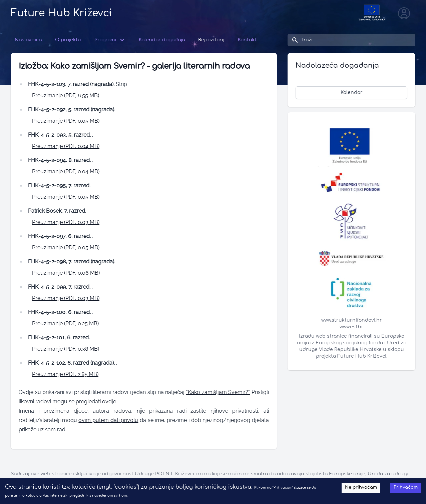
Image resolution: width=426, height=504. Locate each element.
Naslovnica (28, 40)
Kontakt (247, 40)
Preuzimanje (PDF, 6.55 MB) (66, 95)
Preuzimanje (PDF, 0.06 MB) (66, 273)
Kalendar (352, 92)
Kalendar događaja (162, 40)
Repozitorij (211, 40)
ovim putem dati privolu (108, 420)
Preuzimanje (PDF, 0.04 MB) (66, 146)
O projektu (68, 40)
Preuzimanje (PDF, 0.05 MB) (66, 121)
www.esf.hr (352, 327)
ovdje (109, 401)
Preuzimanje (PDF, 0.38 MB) (66, 349)
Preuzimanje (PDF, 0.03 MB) (66, 222)
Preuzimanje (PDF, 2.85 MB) (65, 374)
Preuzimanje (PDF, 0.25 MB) (65, 323)
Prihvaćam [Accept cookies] (406, 487)
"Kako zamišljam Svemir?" (218, 392)
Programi (110, 40)
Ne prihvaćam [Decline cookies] (361, 487)
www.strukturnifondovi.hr (352, 320)
